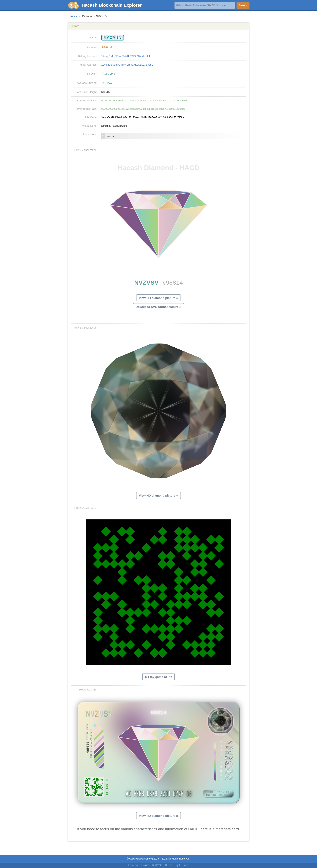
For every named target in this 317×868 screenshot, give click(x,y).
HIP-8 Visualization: (86, 328)
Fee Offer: (91, 74)
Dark (185, 865)
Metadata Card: (88, 690)
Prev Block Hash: (87, 109)
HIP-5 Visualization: (86, 150)
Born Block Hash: (87, 101)
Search (243, 5)
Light (177, 865)
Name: (93, 37)
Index (74, 16)
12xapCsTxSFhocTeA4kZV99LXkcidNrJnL (126, 56)
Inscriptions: (90, 134)
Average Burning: (87, 83)
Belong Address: (88, 56)
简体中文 (157, 865)
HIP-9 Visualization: (86, 508)
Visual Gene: (90, 126)
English (145, 865)
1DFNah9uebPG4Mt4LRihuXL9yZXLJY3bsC (127, 65)
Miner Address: (88, 65)
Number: (92, 47)
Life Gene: (91, 117)
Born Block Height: (86, 92)
